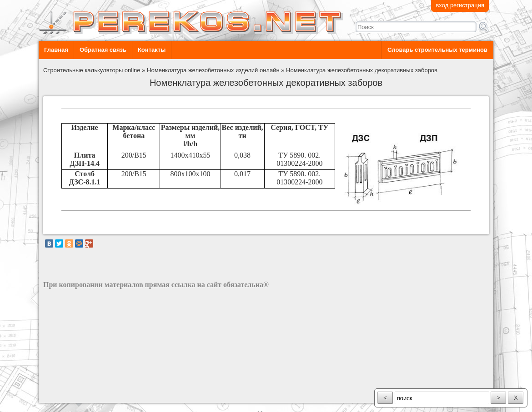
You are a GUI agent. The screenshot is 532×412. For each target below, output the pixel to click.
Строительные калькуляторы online (92, 70)
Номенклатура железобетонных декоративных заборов (362, 70)
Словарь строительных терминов (437, 50)
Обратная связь (103, 50)
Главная (56, 50)
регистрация (467, 5)
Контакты (152, 50)
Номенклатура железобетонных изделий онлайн (213, 70)
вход (442, 5)
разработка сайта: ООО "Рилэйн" (89, 395)
